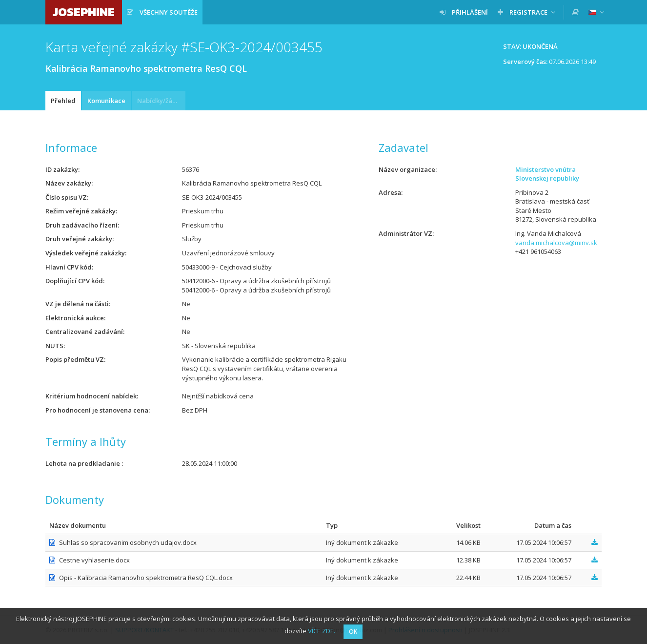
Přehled (63, 101)
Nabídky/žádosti (161, 101)
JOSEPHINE (84, 12)
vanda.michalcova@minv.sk (556, 243)
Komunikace (106, 101)
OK (353, 632)
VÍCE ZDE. (322, 631)
